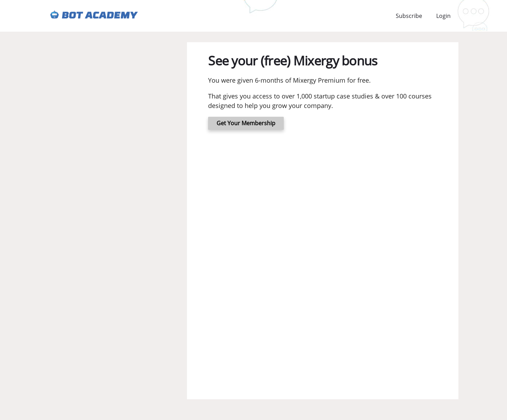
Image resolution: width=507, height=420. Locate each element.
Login (443, 16)
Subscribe (409, 16)
